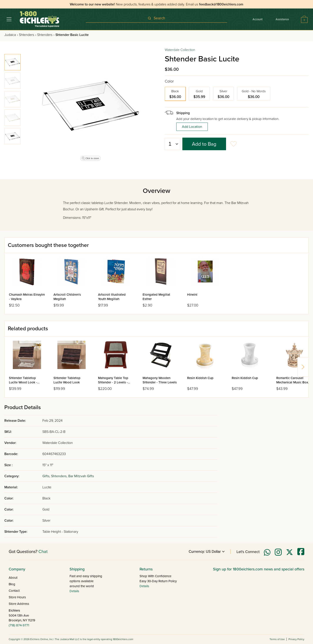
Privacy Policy (296, 639)
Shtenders (27, 35)
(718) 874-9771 (19, 625)
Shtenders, (60, 476)
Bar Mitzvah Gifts (81, 476)
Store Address (19, 604)
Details (74, 591)
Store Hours (17, 597)
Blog (12, 584)
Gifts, (47, 476)
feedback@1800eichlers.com (221, 4)
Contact (14, 591)
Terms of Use (277, 639)
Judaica (11, 35)
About (13, 578)
